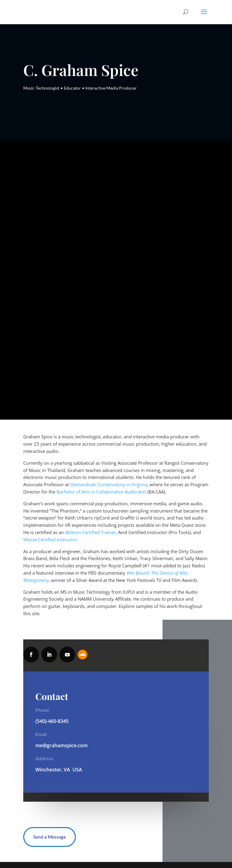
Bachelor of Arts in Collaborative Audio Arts (101, 492)
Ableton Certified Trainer (90, 532)
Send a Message (50, 837)
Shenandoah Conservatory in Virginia (109, 484)
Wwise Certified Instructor (50, 540)
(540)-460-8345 (52, 721)
